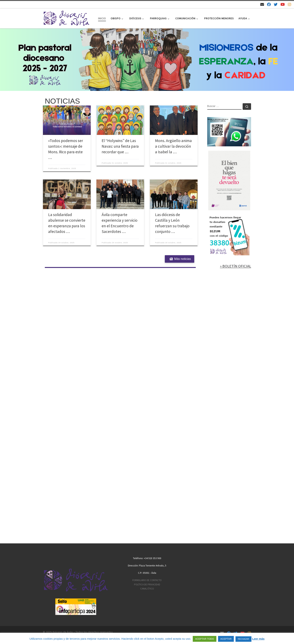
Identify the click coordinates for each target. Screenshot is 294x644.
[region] (147, 60)
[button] (147, 60)
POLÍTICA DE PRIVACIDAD (147, 585)
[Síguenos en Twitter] (276, 4)
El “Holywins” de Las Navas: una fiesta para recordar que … (120, 146)
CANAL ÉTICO (147, 589)
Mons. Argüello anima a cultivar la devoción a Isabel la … (173, 146)
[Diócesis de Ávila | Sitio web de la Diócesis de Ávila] (66, 18)
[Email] (262, 4)
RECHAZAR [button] (243, 639)
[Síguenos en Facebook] (269, 4)
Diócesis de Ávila (63, 632)
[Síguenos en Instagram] (289, 4)
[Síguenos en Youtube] (283, 4)
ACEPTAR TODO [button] (204, 639)
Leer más (258, 639)
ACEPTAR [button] (226, 639)
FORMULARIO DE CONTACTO (147, 580)
